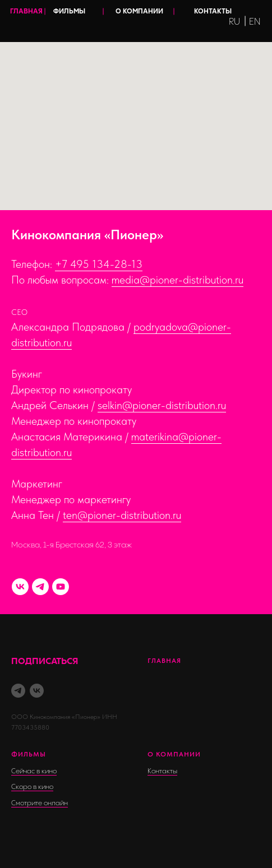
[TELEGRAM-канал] (40, 587)
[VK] (20, 587)
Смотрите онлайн (40, 803)
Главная (164, 661)
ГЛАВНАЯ (26, 11)
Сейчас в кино (34, 771)
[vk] (37, 691)
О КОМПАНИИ (139, 11)
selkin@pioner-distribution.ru (162, 405)
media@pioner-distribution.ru (178, 280)
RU (234, 22)
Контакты (162, 771)
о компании (174, 754)
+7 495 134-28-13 (99, 264)
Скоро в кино (32, 787)
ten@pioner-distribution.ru (122, 515)
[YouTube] (61, 587)
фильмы (29, 754)
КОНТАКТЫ (213, 11)
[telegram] (18, 691)
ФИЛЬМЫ (69, 11)
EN (255, 22)
